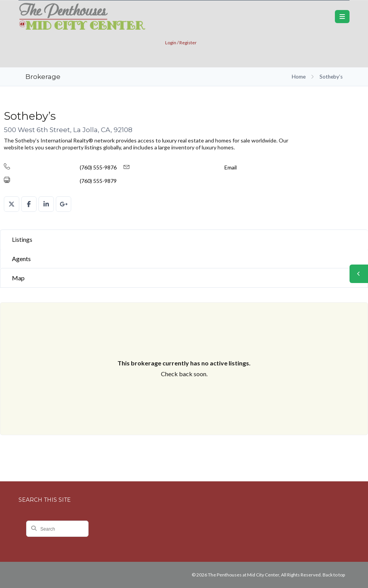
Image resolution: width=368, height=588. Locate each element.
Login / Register (181, 43)
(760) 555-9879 (98, 181)
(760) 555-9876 (98, 167)
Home (299, 77)
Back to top (334, 575)
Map (18, 278)
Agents (21, 259)
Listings (22, 239)
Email (231, 167)
